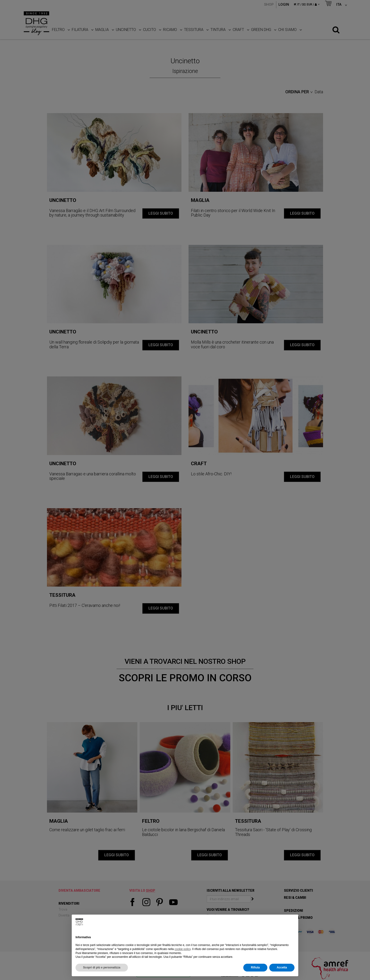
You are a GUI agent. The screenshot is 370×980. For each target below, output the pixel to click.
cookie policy (183, 949)
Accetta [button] (282, 967)
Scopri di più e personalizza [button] (102, 967)
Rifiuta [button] (255, 967)
